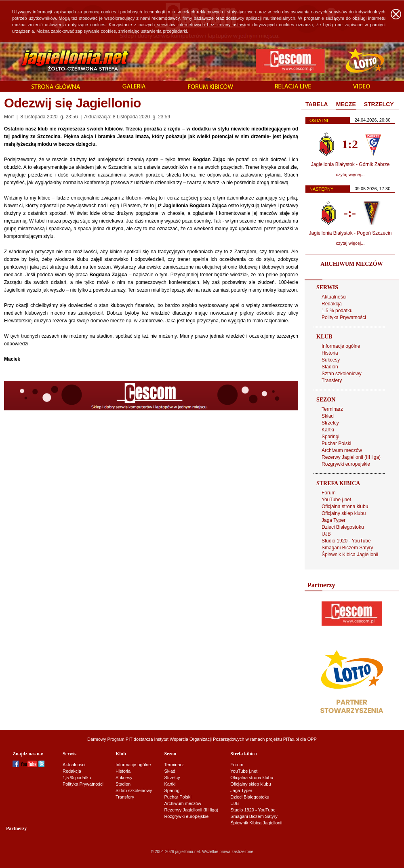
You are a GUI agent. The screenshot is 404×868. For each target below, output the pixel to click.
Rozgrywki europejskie (346, 464)
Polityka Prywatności (344, 317)
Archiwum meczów (342, 450)
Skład (328, 416)
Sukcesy (331, 360)
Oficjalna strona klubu (345, 507)
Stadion (330, 367)
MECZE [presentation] (346, 104)
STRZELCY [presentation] (379, 104)
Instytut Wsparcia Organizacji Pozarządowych (199, 739)
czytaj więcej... (350, 174)
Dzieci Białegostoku (343, 527)
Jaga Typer (334, 520)
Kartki (328, 430)
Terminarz (332, 409)
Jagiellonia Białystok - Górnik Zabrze (350, 164)
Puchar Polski (336, 443)
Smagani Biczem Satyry (347, 548)
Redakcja (332, 304)
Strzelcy (330, 423)
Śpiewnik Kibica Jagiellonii (350, 555)
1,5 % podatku (337, 311)
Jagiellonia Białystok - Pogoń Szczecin (350, 233)
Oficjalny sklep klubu (344, 513)
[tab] (317, 105)
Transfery (332, 380)
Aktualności (334, 297)
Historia (330, 353)
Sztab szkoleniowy (342, 374)
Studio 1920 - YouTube (346, 541)
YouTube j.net (336, 500)
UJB (326, 534)
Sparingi (330, 437)
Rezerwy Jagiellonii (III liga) (351, 457)
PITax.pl (291, 739)
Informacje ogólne (341, 346)
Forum (329, 493)
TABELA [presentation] (317, 104)
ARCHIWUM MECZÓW (351, 264)
